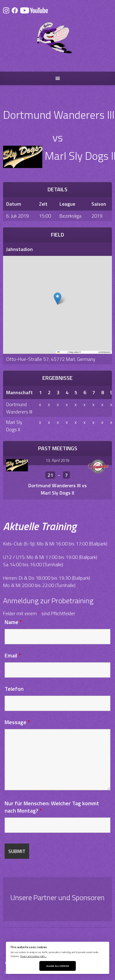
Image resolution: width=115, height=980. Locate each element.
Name (13, 622)
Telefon (14, 689)
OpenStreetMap (90, 352)
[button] (57, 299)
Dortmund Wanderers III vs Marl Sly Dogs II (57, 489)
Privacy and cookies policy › (33, 956)
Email (13, 655)
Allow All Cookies (58, 966)
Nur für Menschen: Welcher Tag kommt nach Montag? (52, 807)
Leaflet (62, 352)
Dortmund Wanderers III (19, 408)
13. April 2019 (57, 460)
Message (17, 722)
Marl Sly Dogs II (14, 426)
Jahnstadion (19, 249)
